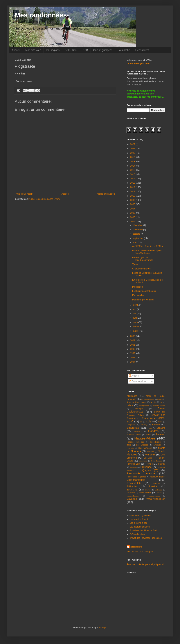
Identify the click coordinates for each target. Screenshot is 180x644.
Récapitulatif (134, 483)
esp (150, 428)
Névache (151, 451)
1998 (133, 358)
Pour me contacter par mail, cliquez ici (145, 564)
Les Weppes (142, 445)
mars (136, 322)
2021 (133, 149)
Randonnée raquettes (136, 477)
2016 (133, 170)
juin (135, 309)
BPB (85, 50)
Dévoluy (144, 425)
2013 (133, 183)
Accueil (16, 50)
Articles (134, 376)
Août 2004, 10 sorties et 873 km (148, 246)
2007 (133, 209)
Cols (149, 422)
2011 (133, 191)
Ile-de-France (156, 442)
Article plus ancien (106, 194)
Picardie (162, 464)
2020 (133, 153)
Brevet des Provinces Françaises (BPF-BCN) (146, 418)
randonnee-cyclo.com (140, 516)
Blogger (103, 628)
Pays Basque (157, 461)
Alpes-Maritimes (148, 399)
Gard (148, 435)
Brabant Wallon (159, 405)
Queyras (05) (150, 470)
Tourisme (132, 490)
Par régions (53, 50)
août (135, 242)
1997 (133, 362)
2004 (133, 222)
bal (161, 402)
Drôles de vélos (137, 534)
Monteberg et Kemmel (143, 300)
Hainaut (161, 434)
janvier (136, 331)
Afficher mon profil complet (140, 552)
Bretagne (139, 408)
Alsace (160, 399)
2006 (133, 213)
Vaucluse (131, 493)
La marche (124, 50)
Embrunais (133, 428)
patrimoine (143, 461)
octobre (137, 234)
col (141, 422)
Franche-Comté (134, 435)
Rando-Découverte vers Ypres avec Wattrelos (147, 252)
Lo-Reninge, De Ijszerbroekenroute (143, 259)
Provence (146, 467)
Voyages (132, 499)
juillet (136, 305)
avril (135, 318)
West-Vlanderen (156, 499)
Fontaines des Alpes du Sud (143, 530)
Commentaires (137, 381)
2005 (133, 217)
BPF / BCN (71, 50)
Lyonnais (130, 448)
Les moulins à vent (139, 519)
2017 (133, 166)
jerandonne (136, 547)
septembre (138, 238)
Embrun (156, 425)
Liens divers (142, 50)
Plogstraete (138, 287)
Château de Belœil (141, 269)
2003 (133, 336)
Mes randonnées (41, 15)
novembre (138, 230)
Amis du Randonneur (136, 402)
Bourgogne (144, 405)
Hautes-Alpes (145, 438)
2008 (133, 204)
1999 (133, 353)
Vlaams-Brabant (133, 496)
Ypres (135, 264)
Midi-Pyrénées (145, 448)
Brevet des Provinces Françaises (146, 538)
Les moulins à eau (138, 523)
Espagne (161, 428)
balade (130, 405)
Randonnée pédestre (141, 473)
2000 (133, 349)
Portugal (133, 467)
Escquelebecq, (139, 295)
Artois (153, 402)
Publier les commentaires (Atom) (44, 199)
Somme (156, 483)
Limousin (157, 445)
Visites (160, 493)
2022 (133, 144)
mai (135, 314)
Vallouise (158, 490)
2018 (133, 162)
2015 (133, 174)
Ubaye (148, 490)
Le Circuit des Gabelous (144, 291)
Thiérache (132, 486)
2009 (133, 200)
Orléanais (148, 458)
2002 (133, 340)
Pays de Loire (134, 464)
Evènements (137, 431)
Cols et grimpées (103, 50)
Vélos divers (145, 493)
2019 (133, 157)
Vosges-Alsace (154, 496)
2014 (133, 179)
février (136, 326)
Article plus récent (24, 194)
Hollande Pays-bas (136, 442)
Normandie (150, 455)
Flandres (153, 431)
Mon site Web (33, 50)
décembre (138, 225)
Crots (160, 422)
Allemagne (132, 396)
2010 (133, 196)
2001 (133, 345)
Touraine (153, 486)
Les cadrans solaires (140, 527)
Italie (129, 445)
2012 (133, 187)
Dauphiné (131, 425)
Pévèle (149, 464)
